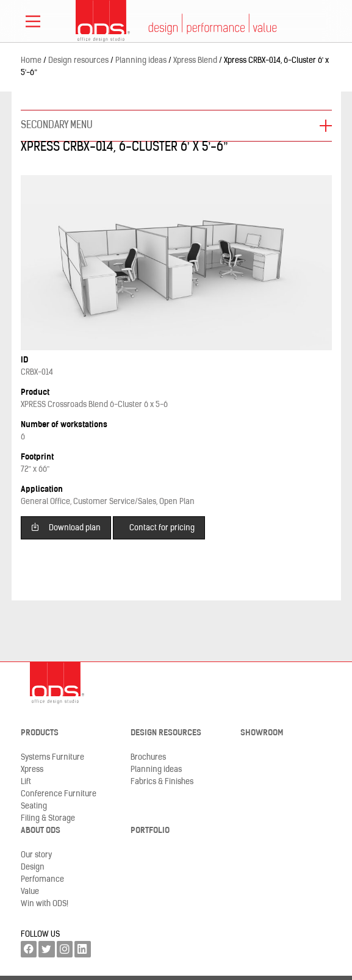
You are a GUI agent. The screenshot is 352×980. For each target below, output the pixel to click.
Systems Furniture (52, 758)
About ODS (41, 831)
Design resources (166, 733)
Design (33, 867)
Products (40, 733)
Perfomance (42, 880)
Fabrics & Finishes (162, 782)
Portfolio (150, 831)
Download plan (66, 527)
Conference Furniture (59, 794)
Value (30, 892)
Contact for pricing (162, 528)
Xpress (32, 770)
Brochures (148, 758)
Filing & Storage (48, 819)
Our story (36, 855)
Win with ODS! (45, 904)
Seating (34, 806)
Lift (26, 782)
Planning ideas (156, 770)
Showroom (262, 733)
